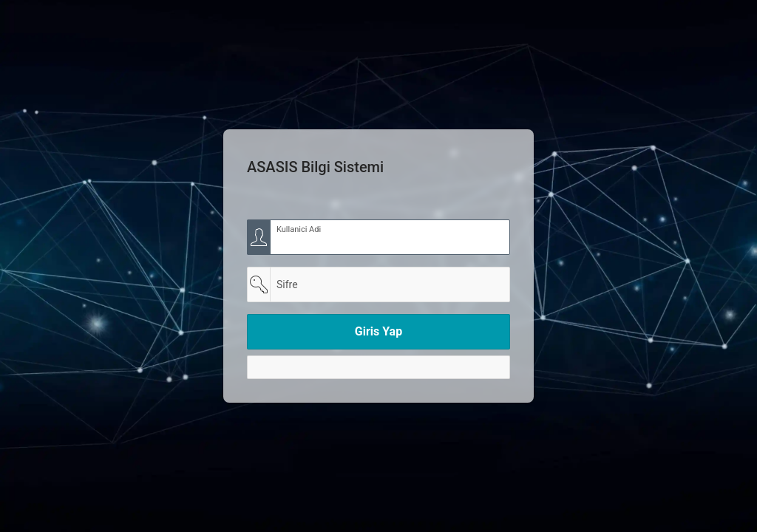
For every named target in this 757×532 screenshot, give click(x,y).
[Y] (378, 367)
